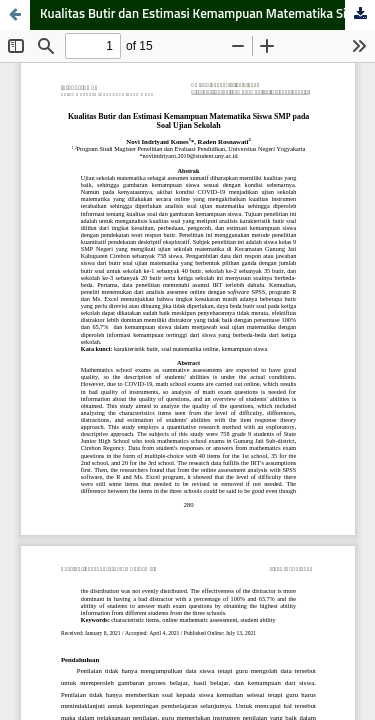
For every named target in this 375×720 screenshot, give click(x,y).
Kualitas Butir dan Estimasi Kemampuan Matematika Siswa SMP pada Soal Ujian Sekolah (207, 14)
